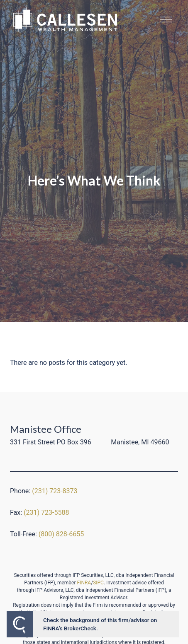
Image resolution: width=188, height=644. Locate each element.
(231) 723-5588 (46, 513)
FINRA (84, 583)
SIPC (98, 583)
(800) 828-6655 (61, 534)
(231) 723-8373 (55, 491)
